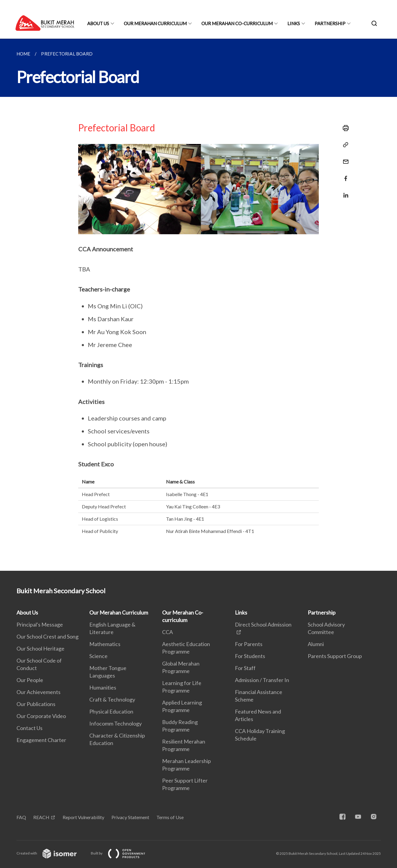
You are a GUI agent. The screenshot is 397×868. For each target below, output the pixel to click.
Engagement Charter (41, 740)
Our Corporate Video (41, 716)
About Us (98, 23)
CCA (167, 632)
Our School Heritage (40, 648)
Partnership (330, 23)
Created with (51, 853)
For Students (250, 656)
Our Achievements (39, 692)
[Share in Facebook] (344, 175)
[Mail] (344, 158)
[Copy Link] (344, 145)
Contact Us (30, 728)
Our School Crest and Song (47, 636)
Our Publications (36, 704)
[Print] (344, 128)
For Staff (245, 668)
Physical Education (111, 711)
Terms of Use (170, 817)
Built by (123, 853)
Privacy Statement (130, 817)
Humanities (103, 687)
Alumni (316, 644)
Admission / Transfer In (262, 680)
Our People (30, 680)
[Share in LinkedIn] (344, 192)
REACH (41, 817)
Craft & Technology (112, 699)
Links (294, 23)
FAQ (21, 817)
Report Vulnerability (83, 817)
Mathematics (105, 644)
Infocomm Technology (116, 723)
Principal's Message (40, 624)
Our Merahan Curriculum (155, 23)
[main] (198, 305)
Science (98, 656)
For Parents (249, 644)
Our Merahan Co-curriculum (237, 23)
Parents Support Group (335, 656)
